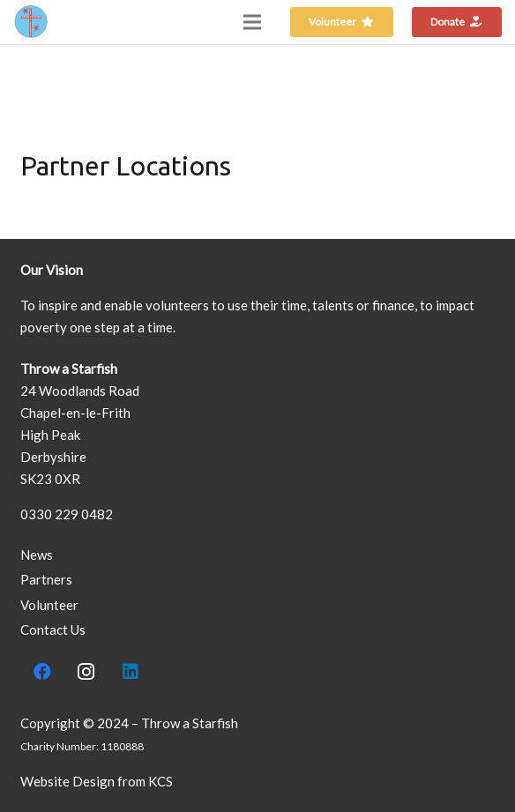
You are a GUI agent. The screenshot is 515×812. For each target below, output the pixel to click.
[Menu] (252, 22)
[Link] (31, 22)
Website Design (67, 781)
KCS (160, 781)
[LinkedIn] (131, 672)
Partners (46, 579)
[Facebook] (42, 672)
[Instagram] (86, 672)
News (37, 555)
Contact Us (53, 629)
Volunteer (49, 605)
